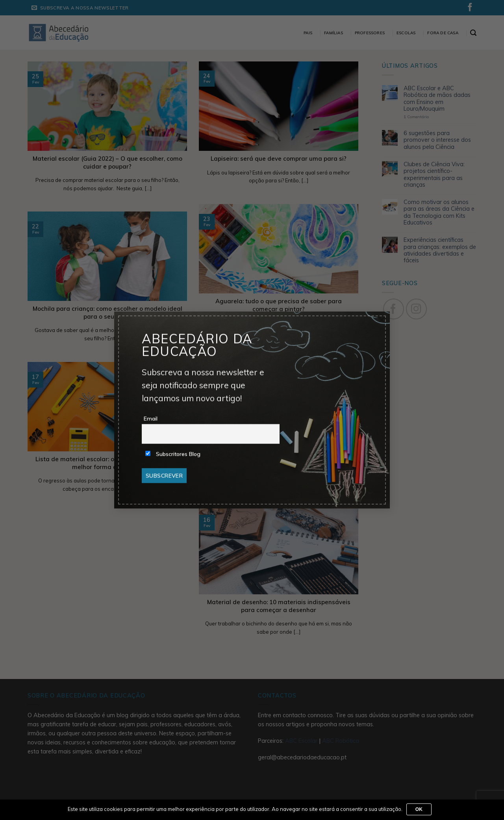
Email (151, 419)
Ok (419, 809)
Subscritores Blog (173, 454)
